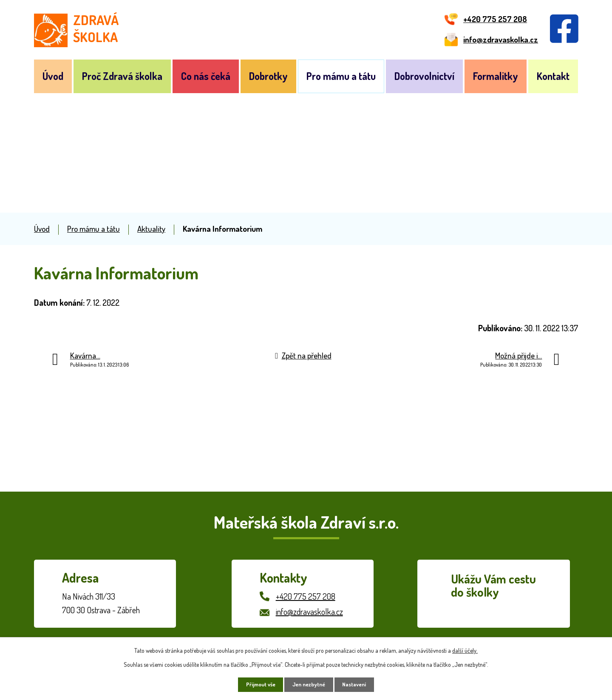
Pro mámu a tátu (341, 76)
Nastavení (360, 684)
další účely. (465, 648)
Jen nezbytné (309, 684)
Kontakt (553, 76)
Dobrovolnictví (424, 76)
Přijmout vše (256, 684)
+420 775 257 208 (306, 596)
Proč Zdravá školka (122, 76)
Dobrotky (268, 76)
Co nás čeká (206, 76)
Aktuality (151, 229)
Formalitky (496, 76)
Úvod (53, 76)
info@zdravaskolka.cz (309, 612)
